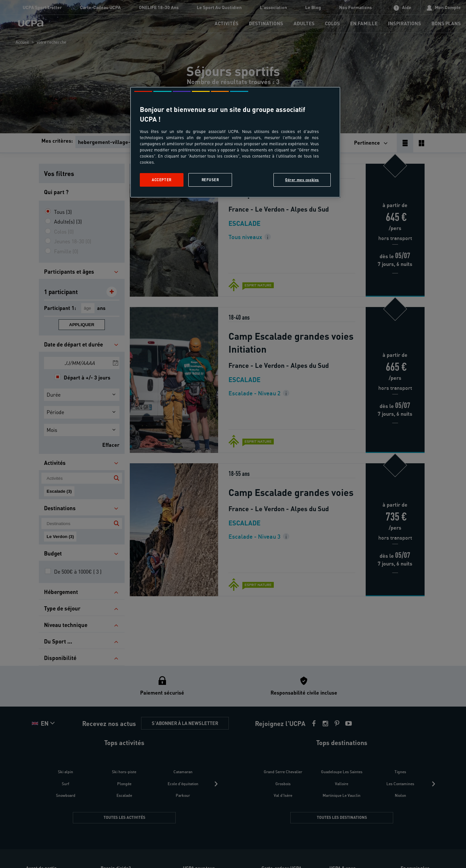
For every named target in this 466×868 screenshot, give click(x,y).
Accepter (162, 180)
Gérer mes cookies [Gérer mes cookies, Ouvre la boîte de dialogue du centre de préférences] (302, 180)
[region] (235, 142)
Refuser (210, 180)
